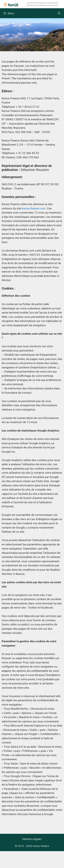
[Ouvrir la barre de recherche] (59, 13)
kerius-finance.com (34, 208)
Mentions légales (32, 839)
